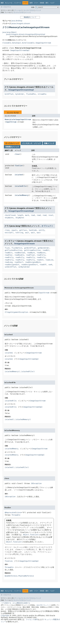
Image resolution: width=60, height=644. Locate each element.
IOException (36, 483)
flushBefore (17, 248)
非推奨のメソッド (12, 147)
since (19, 512)
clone (7, 230)
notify (42, 230)
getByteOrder (44, 248)
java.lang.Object (9, 32)
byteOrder (20, 94)
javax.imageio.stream (21, 23)
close (17, 154)
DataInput (16, 43)
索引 (47, 3)
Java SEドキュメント (44, 605)
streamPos (42, 94)
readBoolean (20, 253)
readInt (40, 260)
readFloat (30, 255)
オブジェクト (47, 226)
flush (7, 248)
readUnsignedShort (29, 265)
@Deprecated (10, 512)
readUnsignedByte (33, 262)
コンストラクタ (29, 10)
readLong (9, 262)
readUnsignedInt (12, 265)
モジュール (9, 3)
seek (50, 265)
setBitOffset (11, 267)
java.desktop (17, 21)
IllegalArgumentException (16, 312)
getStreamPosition (32, 250)
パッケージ (17, 3)
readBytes (41, 253)
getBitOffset (30, 248)
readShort (19, 262)
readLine (49, 260)
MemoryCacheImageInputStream (18, 119)
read (33, 215)
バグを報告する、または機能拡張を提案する (15, 603)
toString (19, 233)
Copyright (5, 616)
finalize (19, 166)
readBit (46, 250)
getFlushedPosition (13, 250)
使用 (31, 3)
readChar (9, 255)
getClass (23, 230)
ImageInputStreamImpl (20, 50)
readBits (9, 253)
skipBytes (9, 218)
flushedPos (31, 94)
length (20, 215)
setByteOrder (24, 267)
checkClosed (10, 215)
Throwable (16, 515)
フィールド (18, 10)
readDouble (19, 255)
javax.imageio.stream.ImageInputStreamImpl (26, 34)
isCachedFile (20, 186)
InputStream (11, 122)
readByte (31, 253)
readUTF (43, 265)
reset (51, 215)
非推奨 (42, 3)
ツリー (36, 3)
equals (14, 230)
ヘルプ (52, 3)
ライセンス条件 (32, 619)
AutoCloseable (28, 43)
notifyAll (9, 233)
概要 (2, 3)
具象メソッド (49, 143)
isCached (19, 175)
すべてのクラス (6, 7)
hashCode (33, 230)
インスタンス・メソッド (32, 143)
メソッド (38, 10)
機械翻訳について (30, 17)
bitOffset (9, 94)
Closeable (7, 43)
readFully (41, 255)
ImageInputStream (43, 43)
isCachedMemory (21, 195)
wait (27, 233)
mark (27, 215)
